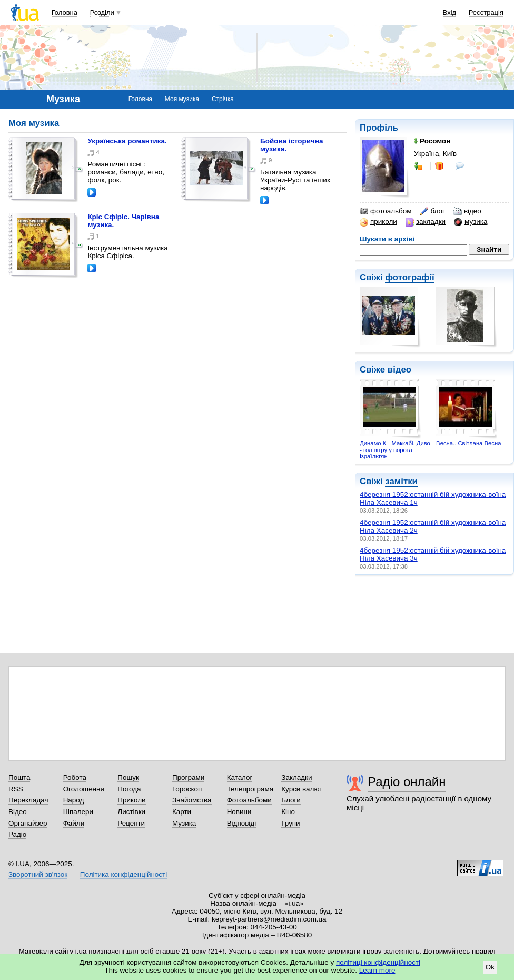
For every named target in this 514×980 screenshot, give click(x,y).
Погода (129, 789)
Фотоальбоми (249, 800)
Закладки (296, 777)
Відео (18, 812)
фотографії (409, 277)
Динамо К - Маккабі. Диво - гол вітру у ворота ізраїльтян (395, 450)
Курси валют (302, 789)
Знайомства (192, 800)
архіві (405, 239)
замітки (401, 481)
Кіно (288, 812)
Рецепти (131, 823)
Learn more (377, 970)
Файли (74, 823)
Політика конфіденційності (123, 874)
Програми (188, 777)
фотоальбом (385, 211)
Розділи (102, 12)
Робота (75, 777)
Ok (490, 967)
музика (471, 222)
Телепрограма (250, 789)
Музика (184, 823)
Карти (182, 812)
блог (432, 211)
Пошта (19, 777)
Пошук (128, 777)
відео (467, 211)
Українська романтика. (127, 141)
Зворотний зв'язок (38, 874)
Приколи (131, 800)
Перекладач (28, 800)
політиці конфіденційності (378, 962)
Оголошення (84, 789)
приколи (378, 222)
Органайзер (28, 823)
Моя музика (182, 99)
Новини (239, 812)
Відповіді (242, 823)
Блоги (291, 800)
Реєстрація (486, 12)
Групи (290, 823)
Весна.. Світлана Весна (468, 443)
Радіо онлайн (407, 782)
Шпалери (78, 812)
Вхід (450, 12)
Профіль (379, 128)
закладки (426, 222)
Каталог (240, 777)
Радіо (17, 834)
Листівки (131, 812)
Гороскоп (187, 789)
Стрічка (223, 99)
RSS (16, 789)
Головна (65, 12)
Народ (74, 800)
